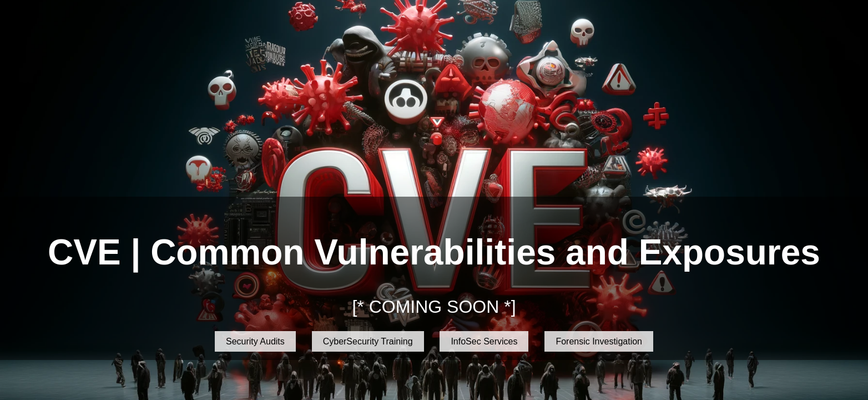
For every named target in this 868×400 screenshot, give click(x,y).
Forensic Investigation (599, 341)
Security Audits (255, 341)
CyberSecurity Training (368, 341)
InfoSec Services (484, 341)
